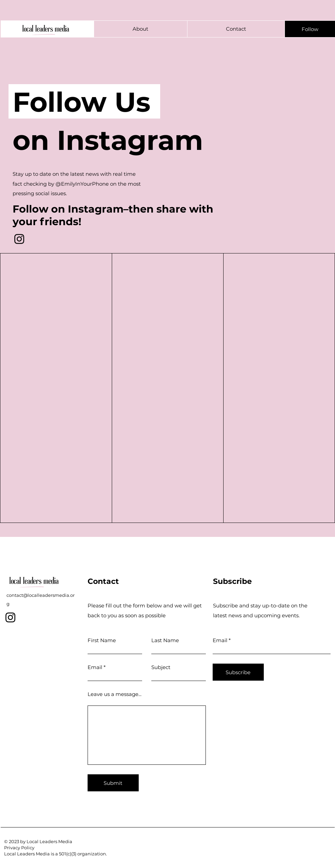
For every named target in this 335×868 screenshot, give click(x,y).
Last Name (165, 640)
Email (95, 667)
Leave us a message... (115, 694)
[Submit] (113, 783)
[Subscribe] (238, 672)
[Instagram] (19, 239)
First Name (102, 640)
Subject (161, 667)
